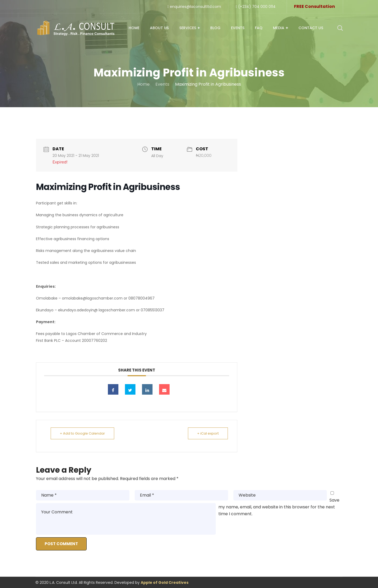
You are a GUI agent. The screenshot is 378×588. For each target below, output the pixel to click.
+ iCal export (208, 433)
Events (162, 84)
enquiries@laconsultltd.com (194, 7)
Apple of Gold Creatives (165, 582)
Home (143, 84)
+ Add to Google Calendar (82, 433)
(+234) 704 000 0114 (256, 7)
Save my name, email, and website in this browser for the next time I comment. (279, 507)
